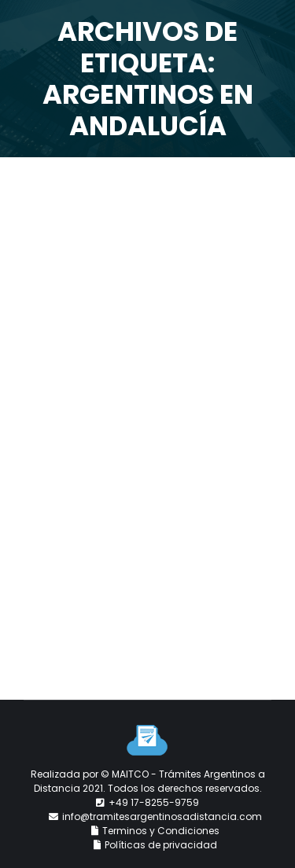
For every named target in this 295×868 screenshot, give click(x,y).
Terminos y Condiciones (161, 831)
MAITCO (130, 774)
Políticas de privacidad (161, 845)
